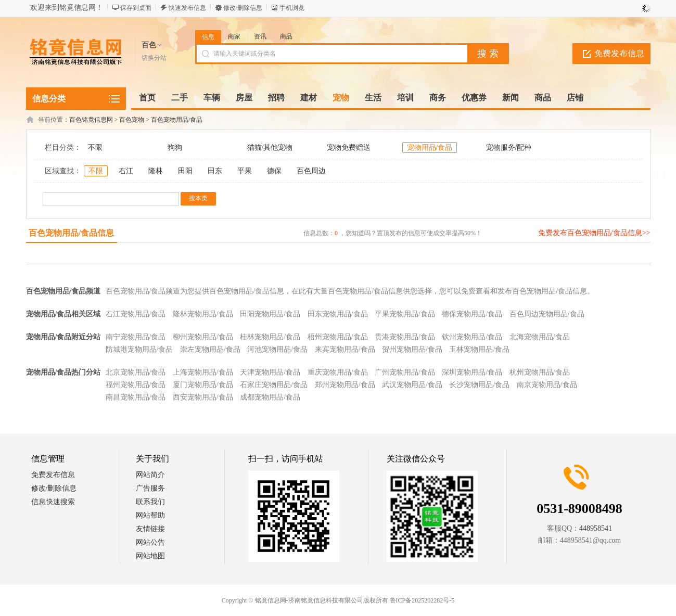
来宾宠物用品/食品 (345, 349)
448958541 (596, 528)
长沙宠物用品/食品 (479, 385)
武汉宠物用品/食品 (412, 385)
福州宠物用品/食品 (136, 385)
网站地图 (150, 556)
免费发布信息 (619, 53)
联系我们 (150, 502)
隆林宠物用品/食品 (203, 314)
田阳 (185, 171)
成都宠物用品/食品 (270, 397)
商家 (234, 36)
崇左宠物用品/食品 (210, 349)
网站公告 (150, 542)
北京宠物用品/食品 (136, 372)
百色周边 (311, 171)
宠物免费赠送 (349, 147)
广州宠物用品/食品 (405, 372)
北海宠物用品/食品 (540, 337)
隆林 (156, 171)
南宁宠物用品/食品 (136, 337)
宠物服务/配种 (509, 147)
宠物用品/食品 (430, 147)
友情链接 (150, 529)
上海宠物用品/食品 (203, 372)
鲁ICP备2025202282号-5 (422, 600)
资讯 (260, 36)
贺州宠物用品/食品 (412, 349)
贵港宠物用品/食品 (405, 337)
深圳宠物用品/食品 (472, 372)
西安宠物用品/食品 (203, 397)
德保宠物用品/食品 (472, 314)
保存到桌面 (136, 8)
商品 (286, 36)
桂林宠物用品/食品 (270, 337)
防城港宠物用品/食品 (139, 349)
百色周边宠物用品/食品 (547, 314)
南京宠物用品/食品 (547, 385)
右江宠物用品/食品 (136, 314)
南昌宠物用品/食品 (136, 397)
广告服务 (150, 488)
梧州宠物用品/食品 (338, 337)
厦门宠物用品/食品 (203, 385)
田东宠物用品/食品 (338, 314)
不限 (95, 147)
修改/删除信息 (243, 8)
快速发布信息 (187, 8)
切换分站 (154, 58)
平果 (245, 171)
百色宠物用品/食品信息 (71, 233)
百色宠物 (132, 120)
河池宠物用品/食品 (277, 349)
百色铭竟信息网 (91, 120)
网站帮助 (150, 515)
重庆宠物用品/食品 (338, 372)
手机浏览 (292, 8)
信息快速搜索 (53, 502)
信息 (208, 37)
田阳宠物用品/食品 (270, 314)
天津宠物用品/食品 (270, 372)
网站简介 (150, 475)
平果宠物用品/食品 (405, 314)
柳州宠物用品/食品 (203, 337)
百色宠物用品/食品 (177, 120)
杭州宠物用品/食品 (540, 372)
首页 (147, 98)
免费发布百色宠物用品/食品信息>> (594, 233)
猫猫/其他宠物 (270, 147)
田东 (215, 171)
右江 (126, 171)
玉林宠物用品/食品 (479, 349)
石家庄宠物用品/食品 (274, 385)
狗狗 (175, 147)
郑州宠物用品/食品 (345, 385)
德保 (274, 171)
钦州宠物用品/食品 (472, 337)
